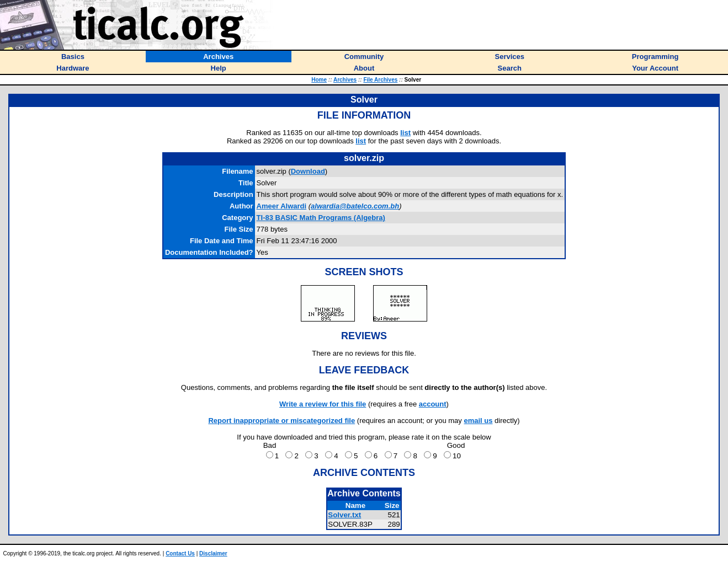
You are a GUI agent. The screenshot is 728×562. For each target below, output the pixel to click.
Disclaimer (213, 553)
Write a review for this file (323, 404)
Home (319, 80)
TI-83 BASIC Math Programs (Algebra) (321, 218)
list (405, 133)
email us (478, 421)
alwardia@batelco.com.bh (355, 206)
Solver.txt (344, 515)
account (433, 404)
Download (308, 171)
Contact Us (180, 553)
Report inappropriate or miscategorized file (281, 421)
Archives (345, 80)
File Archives (380, 80)
